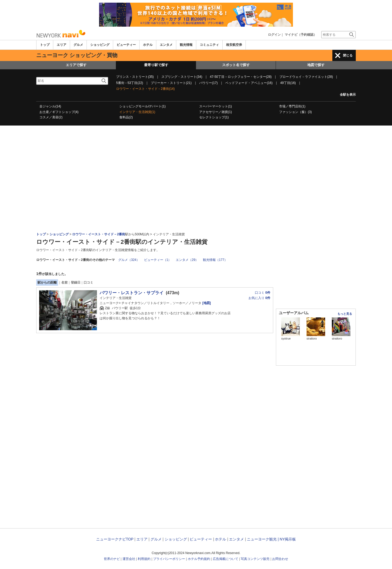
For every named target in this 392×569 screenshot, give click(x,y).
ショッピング (100, 45)
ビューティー (126, 45)
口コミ (88, 283)
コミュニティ (209, 45)
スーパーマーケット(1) (216, 106)
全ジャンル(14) (50, 106)
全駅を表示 (348, 95)
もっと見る (345, 314)
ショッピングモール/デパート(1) (142, 106)
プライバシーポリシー (169, 559)
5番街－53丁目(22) (130, 83)
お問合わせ (280, 559)
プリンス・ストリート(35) (135, 77)
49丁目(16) (288, 83)
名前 (64, 283)
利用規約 (144, 559)
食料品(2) (126, 117)
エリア (62, 45)
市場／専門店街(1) (292, 106)
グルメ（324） (129, 260)
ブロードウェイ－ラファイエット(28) (306, 77)
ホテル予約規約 (199, 559)
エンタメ (166, 45)
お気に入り (259, 298)
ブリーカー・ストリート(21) (171, 83)
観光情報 (186, 45)
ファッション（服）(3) (295, 112)
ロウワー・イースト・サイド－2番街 (99, 234)
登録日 (76, 283)
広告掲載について (226, 559)
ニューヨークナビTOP (115, 539)
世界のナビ (112, 559)
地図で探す (316, 65)
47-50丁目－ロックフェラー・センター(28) (241, 77)
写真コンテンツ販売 (255, 559)
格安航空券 (234, 45)
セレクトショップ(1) (214, 117)
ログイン (274, 35)
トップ (45, 45)
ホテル (148, 45)
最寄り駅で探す (156, 65)
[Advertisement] (196, 140)
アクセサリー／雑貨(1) (216, 112)
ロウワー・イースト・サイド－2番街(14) (145, 89)
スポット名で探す (236, 65)
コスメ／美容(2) (51, 117)
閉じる (348, 55)
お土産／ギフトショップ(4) (59, 112)
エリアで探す (76, 65)
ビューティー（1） (158, 260)
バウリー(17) (208, 83)
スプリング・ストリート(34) (182, 77)
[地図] (206, 303)
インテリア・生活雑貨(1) (137, 112)
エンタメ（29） (187, 260)
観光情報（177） (215, 260)
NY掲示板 (288, 539)
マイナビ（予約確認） (301, 35)
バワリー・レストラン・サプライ (132, 293)
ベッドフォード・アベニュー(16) (249, 83)
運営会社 (129, 559)
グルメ (78, 45)
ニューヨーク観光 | (263, 539)
